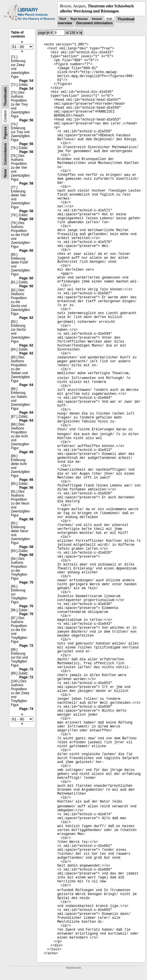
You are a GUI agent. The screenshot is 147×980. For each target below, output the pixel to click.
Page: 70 (26, 582)
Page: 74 (26, 709)
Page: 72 (26, 646)
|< (48, 33)
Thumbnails (5, 97)
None (5, 173)
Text (63, 19)
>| (80, 33)
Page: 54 (26, 81)
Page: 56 (26, 120)
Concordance (5, 154)
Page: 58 (26, 183)
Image (97, 19)
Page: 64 (26, 385)
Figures (5, 133)
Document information (95, 23)
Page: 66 (26, 452)
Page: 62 (26, 318)
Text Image (79, 19)
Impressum (73, 968)
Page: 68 (26, 519)
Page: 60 (26, 251)
